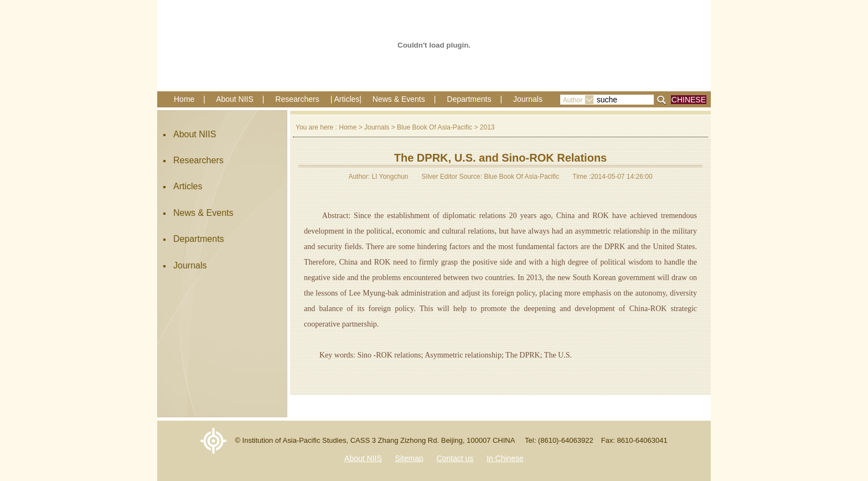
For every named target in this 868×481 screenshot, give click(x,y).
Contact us (455, 458)
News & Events (399, 99)
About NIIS (235, 99)
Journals (528, 99)
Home (184, 99)
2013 (487, 127)
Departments (469, 99)
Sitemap (409, 458)
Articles (188, 186)
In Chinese (505, 458)
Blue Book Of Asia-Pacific (435, 127)
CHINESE (689, 100)
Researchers (297, 99)
